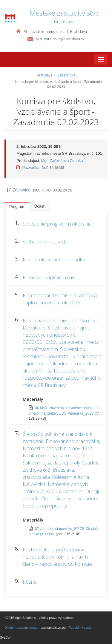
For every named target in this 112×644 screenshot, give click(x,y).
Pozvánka (28, 167)
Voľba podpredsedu (45, 241)
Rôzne (30, 582)
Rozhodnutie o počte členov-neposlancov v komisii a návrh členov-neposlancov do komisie (57, 557)
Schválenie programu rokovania (57, 224)
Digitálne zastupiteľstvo (21, 628)
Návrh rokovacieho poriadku (54, 259)
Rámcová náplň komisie (49, 277)
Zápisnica (19, 190)
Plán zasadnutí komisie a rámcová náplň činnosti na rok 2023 (60, 299)
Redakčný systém (81, 628)
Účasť (40, 206)
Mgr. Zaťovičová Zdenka (62, 161)
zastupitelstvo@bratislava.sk (60, 39)
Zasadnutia (66, 75)
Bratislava (45, 75)
